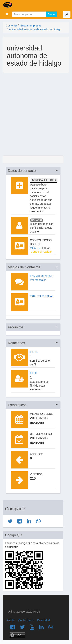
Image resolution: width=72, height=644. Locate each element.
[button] (7, 14)
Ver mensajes (38, 280)
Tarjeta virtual (42, 296)
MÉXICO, (36, 248)
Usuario (37, 220)
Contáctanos (26, 620)
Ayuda (11, 620)
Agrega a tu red (44, 180)
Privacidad (43, 620)
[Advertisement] (36, 115)
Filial (34, 352)
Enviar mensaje (42, 276)
